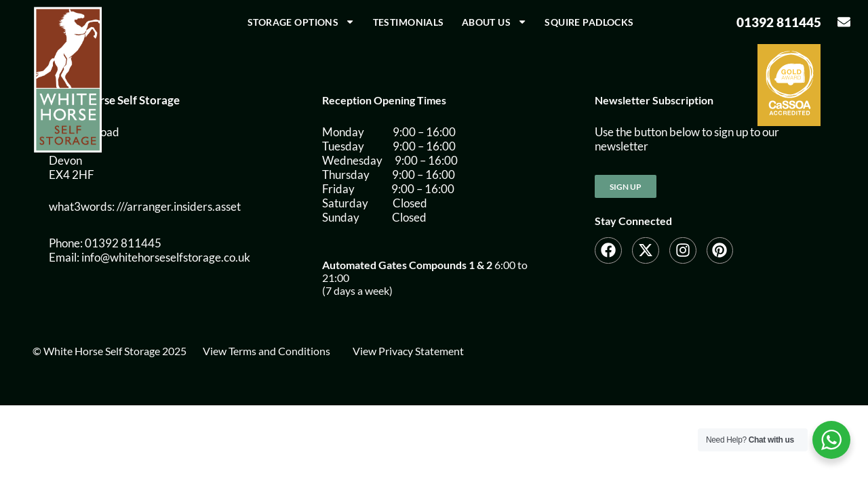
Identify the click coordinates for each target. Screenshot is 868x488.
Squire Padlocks (589, 22)
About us (495, 22)
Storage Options (301, 22)
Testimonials (409, 22)
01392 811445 (779, 22)
